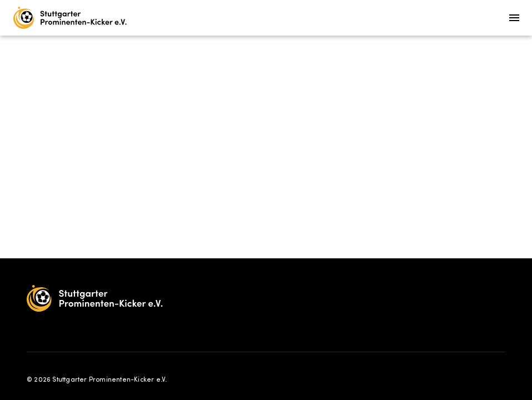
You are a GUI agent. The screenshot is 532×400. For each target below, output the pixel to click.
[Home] (70, 18)
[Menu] (514, 18)
